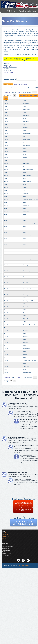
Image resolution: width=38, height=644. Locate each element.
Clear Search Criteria (21, 84)
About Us (4, 533)
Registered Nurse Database (17, 437)
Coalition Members (26, 455)
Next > (20, 92)
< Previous (7, 92)
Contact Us (5, 535)
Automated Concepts (24, 565)
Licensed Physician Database (23, 411)
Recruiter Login (25, 11)
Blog (3, 540)
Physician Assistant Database (17, 473)
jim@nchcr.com (8, 72)
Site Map (4, 538)
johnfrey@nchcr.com (10, 67)
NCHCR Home (12, 11)
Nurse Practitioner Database (23, 479)
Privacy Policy (6, 536)
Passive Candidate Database (17, 403)
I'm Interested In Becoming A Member (23, 523)
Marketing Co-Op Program (28, 419)
